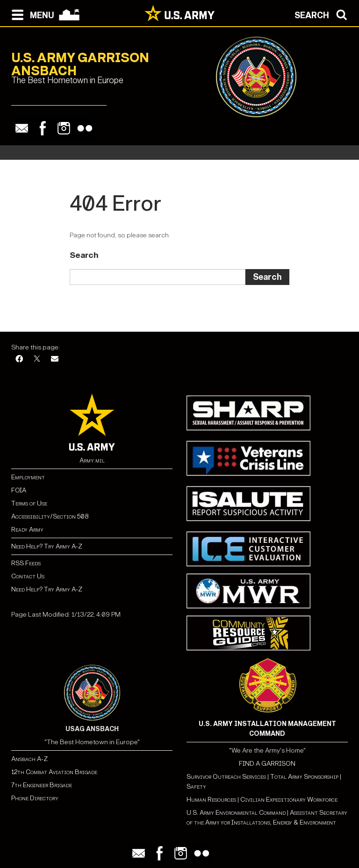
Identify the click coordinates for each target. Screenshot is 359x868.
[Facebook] (19, 359)
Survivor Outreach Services (226, 777)
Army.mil (92, 460)
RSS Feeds (26, 563)
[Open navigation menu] (31, 14)
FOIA (19, 490)
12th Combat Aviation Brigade (54, 772)
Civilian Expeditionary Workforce (289, 800)
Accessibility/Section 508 (50, 516)
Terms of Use (29, 503)
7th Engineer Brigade (42, 785)
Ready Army (27, 530)
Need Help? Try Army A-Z (47, 546)
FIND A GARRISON (267, 764)
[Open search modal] (323, 14)
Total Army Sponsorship (304, 777)
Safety (196, 786)
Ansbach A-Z (29, 759)
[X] (37, 359)
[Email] (55, 359)
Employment (28, 477)
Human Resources (211, 800)
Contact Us (28, 576)
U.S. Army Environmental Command (236, 813)
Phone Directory (35, 798)
